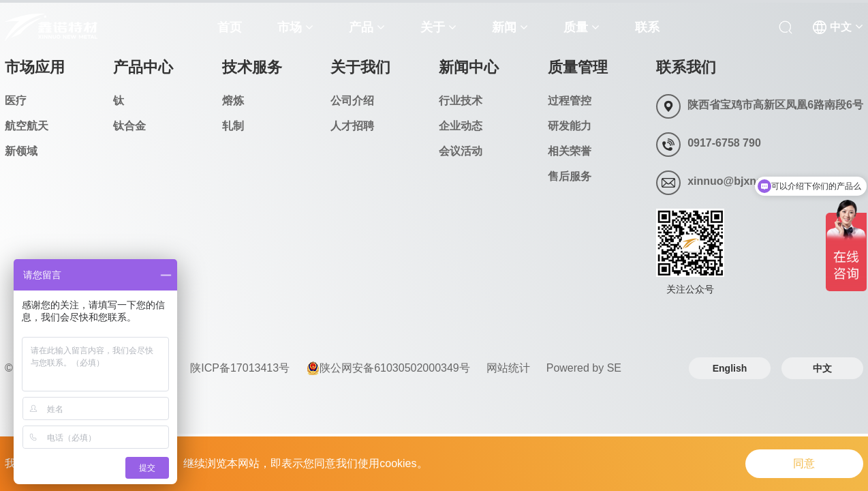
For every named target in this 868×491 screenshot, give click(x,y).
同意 (802, 463)
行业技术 (461, 101)
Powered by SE (584, 368)
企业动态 (461, 126)
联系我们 (686, 67)
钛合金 (129, 126)
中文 (822, 368)
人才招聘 (352, 126)
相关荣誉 (570, 151)
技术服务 (252, 67)
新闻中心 (469, 67)
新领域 (21, 151)
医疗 (16, 101)
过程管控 (570, 101)
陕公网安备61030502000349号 (388, 368)
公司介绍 (352, 101)
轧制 (233, 126)
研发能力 (570, 126)
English (730, 368)
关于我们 (360, 67)
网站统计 (508, 368)
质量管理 (578, 67)
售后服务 (570, 176)
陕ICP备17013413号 (240, 368)
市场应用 (35, 67)
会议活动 (461, 151)
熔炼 (233, 101)
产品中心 (143, 67)
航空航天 (27, 126)
